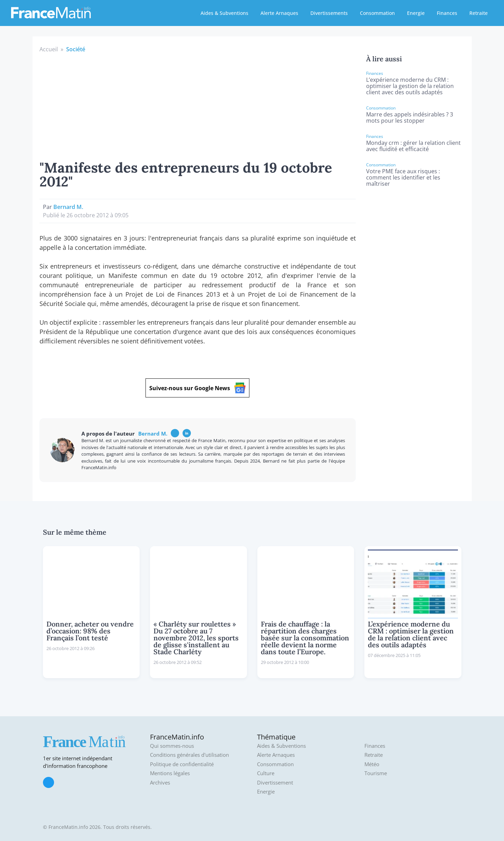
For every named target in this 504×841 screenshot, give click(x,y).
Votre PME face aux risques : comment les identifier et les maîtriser (403, 177)
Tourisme (376, 773)
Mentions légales (170, 773)
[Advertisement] (198, 105)
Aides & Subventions (224, 13)
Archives (160, 783)
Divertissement (275, 783)
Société (76, 49)
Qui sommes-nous (172, 746)
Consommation (377, 13)
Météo (372, 764)
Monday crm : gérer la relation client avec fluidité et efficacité (413, 146)
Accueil (49, 49)
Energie (416, 13)
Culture (266, 773)
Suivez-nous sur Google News (197, 388)
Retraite (479, 13)
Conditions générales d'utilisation (189, 755)
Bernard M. (68, 207)
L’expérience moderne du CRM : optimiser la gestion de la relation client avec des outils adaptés (410, 86)
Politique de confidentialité (182, 764)
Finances (447, 13)
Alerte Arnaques (279, 13)
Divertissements (329, 13)
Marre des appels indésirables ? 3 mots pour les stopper (410, 117)
